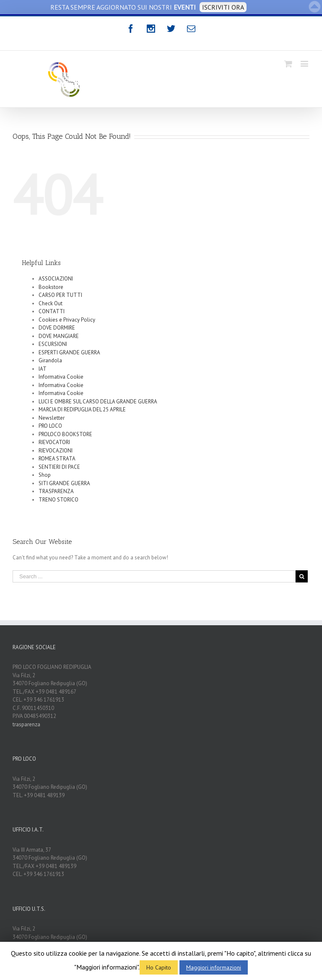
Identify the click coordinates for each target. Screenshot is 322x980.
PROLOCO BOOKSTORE (65, 434)
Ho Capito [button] (159, 967)
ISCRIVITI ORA (223, 7)
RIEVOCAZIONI (56, 451)
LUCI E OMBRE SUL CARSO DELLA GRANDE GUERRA (98, 402)
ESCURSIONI (53, 344)
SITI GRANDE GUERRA (64, 483)
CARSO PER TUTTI (60, 295)
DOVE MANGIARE (59, 336)
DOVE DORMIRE (57, 328)
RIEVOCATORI (54, 442)
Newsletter (52, 418)
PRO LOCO (50, 426)
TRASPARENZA (56, 491)
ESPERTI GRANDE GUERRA (69, 352)
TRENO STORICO (58, 500)
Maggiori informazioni (214, 967)
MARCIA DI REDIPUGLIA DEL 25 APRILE (82, 409)
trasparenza (26, 724)
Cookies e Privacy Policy (67, 320)
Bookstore (51, 287)
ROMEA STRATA (57, 459)
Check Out (51, 303)
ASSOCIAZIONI (56, 279)
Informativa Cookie (61, 377)
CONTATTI (52, 311)
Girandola (50, 360)
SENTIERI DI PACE (59, 467)
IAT (43, 369)
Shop (45, 475)
